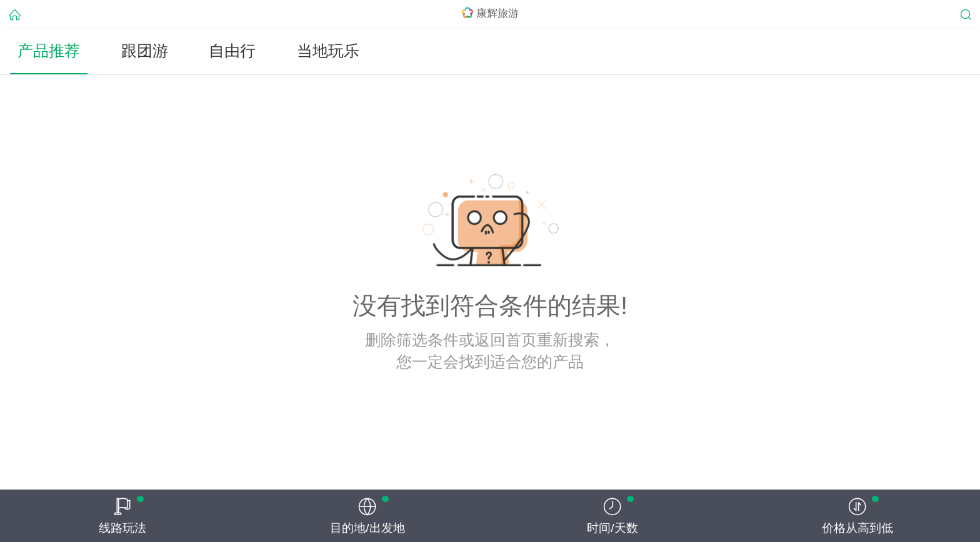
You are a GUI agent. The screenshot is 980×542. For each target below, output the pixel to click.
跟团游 (145, 51)
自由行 (232, 51)
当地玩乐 (328, 51)
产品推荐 (49, 51)
